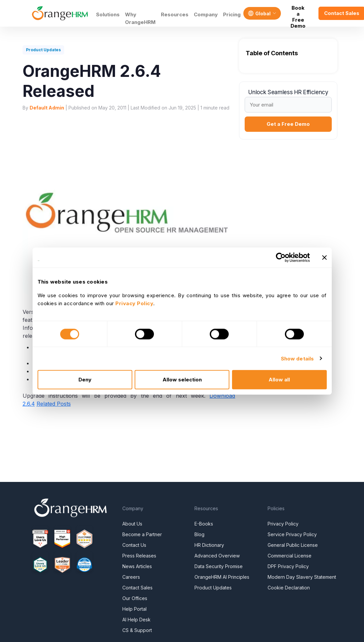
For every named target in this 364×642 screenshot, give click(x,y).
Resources (175, 14)
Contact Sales (137, 588)
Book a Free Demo (298, 13)
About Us (132, 524)
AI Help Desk (136, 620)
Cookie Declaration (289, 588)
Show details (297, 358)
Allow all (279, 380)
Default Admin (47, 108)
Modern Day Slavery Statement (302, 577)
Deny (85, 380)
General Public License (293, 545)
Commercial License (290, 556)
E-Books (204, 524)
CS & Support (137, 630)
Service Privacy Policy (292, 534)
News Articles (137, 566)
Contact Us (134, 545)
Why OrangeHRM (140, 18)
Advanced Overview (217, 556)
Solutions (108, 14)
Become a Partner (142, 534)
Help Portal (134, 609)
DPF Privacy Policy (288, 566)
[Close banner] (324, 257)
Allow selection (182, 380)
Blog (199, 534)
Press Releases (139, 556)
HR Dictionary (209, 545)
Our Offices (135, 598)
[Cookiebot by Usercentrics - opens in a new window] (281, 257)
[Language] (262, 13)
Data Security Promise (219, 566)
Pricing (232, 14)
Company (206, 14)
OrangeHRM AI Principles (222, 577)
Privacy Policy (283, 524)
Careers (131, 577)
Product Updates (213, 588)
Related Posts (54, 404)
